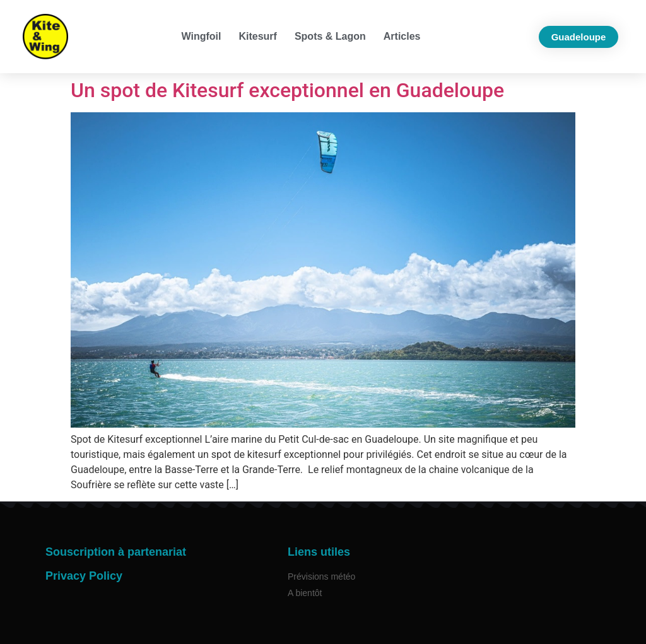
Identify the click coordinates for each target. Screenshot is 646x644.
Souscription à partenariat (116, 552)
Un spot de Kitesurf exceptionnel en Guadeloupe (287, 90)
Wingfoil (202, 36)
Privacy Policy (84, 576)
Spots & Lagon (330, 36)
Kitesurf (257, 36)
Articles (402, 36)
